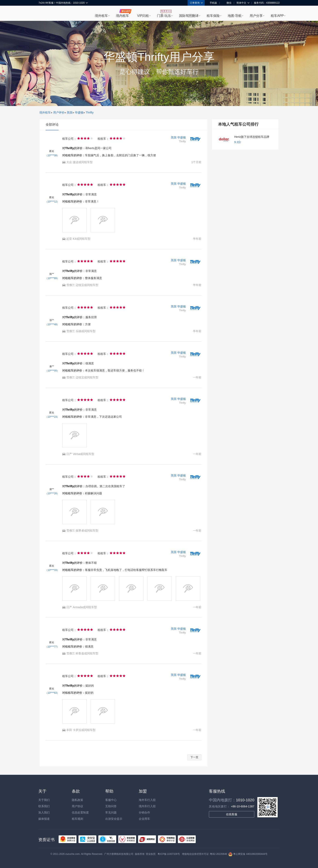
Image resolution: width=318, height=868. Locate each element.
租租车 (44, 14)
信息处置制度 (80, 812)
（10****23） (52, 417)
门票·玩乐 (164, 16)
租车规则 (77, 819)
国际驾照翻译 (189, 16)
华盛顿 (79, 112)
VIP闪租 (143, 16)
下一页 (194, 757)
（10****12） (52, 202)
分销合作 (144, 812)
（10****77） (52, 647)
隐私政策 (77, 800)
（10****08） (52, 155)
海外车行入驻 (147, 800)
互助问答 (111, 806)
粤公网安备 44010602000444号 (248, 854)
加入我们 (44, 812)
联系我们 (44, 806)
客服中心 (111, 800)
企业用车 (144, 819)
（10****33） (52, 570)
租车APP (277, 16)
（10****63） (52, 693)
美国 (70, 112)
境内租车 (122, 16)
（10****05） (52, 371)
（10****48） (52, 324)
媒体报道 (44, 819)
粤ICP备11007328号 (169, 854)
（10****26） (52, 493)
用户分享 (256, 16)
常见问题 (111, 812)
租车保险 (213, 16)
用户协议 (77, 806)
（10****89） (52, 278)
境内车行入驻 (147, 806)
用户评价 (59, 112)
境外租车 (101, 16)
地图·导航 (235, 16)
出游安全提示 (114, 819)
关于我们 (44, 800)
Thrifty (90, 112)
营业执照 (151, 854)
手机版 (212, 3)
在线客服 (232, 814)
